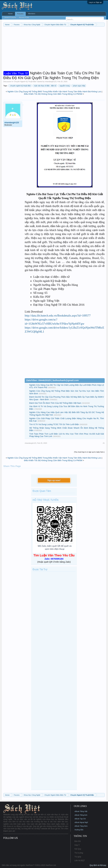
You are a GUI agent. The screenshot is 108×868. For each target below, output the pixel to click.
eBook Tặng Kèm (81, 826)
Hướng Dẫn (79, 830)
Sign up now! (54, 480)
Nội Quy (78, 849)
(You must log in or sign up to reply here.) (89, 452)
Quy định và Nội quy (98, 865)
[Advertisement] (54, 49)
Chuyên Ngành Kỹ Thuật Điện (25, 82)
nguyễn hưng (64, 86)
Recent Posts (24, 18)
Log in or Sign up (95, 2)
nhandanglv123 (51, 82)
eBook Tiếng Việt (81, 811)
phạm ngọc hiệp (79, 86)
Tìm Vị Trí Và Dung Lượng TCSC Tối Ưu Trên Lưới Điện (54, 424)
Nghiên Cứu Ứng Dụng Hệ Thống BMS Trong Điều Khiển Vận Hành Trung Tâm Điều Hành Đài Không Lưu (54, 92)
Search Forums (10, 18)
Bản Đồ (78, 841)
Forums (20, 14)
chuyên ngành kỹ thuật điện (20, 86)
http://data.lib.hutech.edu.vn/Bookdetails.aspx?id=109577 (58, 316)
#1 (104, 443)
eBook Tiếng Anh (81, 815)
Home (10, 14)
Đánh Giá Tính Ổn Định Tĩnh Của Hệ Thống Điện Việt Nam (55, 403)
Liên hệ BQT (80, 861)
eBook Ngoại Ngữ (81, 822)
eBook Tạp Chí (80, 819)
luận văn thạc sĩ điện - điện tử (45, 86)
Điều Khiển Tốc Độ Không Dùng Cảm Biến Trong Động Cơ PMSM (53, 94)
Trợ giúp (78, 857)
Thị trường (79, 853)
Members (32, 14)
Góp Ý (77, 845)
